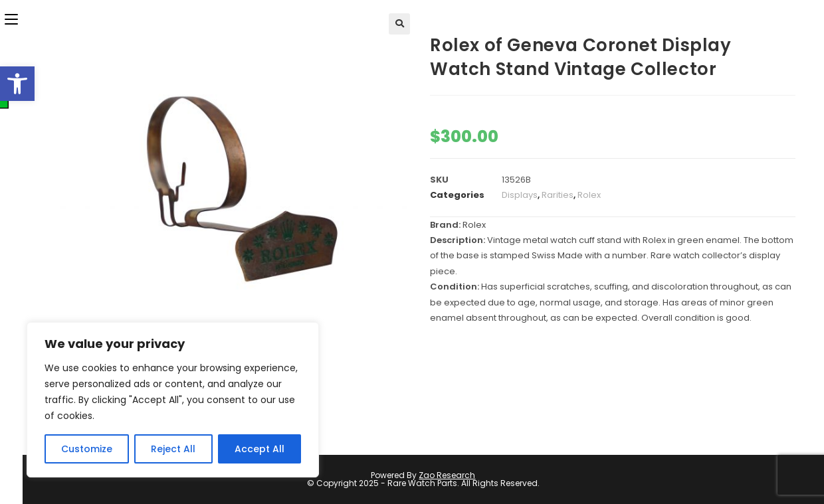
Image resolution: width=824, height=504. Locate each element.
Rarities (558, 195)
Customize (87, 449)
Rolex (589, 195)
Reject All (173, 449)
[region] (173, 400)
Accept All (259, 449)
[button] (17, 84)
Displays (520, 195)
